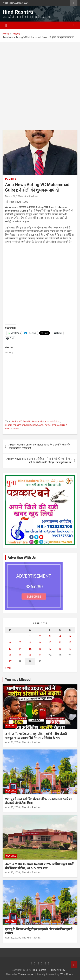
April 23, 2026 (12, 807)
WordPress (67, 974)
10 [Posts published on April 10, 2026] (50, 643)
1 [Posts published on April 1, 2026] (30, 636)
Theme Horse (26, 974)
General (11, 726)
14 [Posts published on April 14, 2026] (20, 649)
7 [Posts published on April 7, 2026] (20, 643)
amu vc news (12, 428)
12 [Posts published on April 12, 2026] (70, 643)
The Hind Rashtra (31, 742)
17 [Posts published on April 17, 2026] (50, 649)
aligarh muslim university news (22, 425)
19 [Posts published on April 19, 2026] (70, 649)
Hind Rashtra (18, 12)
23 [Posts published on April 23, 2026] (40, 655)
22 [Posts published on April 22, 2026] (30, 655)
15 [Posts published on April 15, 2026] (30, 649)
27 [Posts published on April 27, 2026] (10, 661)
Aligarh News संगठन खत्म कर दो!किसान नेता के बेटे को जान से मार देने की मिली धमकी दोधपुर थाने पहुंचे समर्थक (39, 461)
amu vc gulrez (59, 425)
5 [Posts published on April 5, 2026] (70, 636)
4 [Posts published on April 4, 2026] (60, 636)
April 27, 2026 (12, 742)
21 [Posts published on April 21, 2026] (20, 655)
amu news (45, 425)
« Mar (8, 668)
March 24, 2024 (13, 196)
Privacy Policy (57, 970)
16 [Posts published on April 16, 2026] (40, 649)
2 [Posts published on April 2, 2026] (40, 636)
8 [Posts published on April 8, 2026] (30, 643)
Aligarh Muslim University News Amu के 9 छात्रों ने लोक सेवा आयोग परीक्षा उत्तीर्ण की (40, 446)
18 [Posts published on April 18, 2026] (60, 649)
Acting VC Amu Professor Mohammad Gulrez (36, 422)
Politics (11, 179)
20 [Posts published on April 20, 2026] (10, 655)
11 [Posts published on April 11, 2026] (60, 643)
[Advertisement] (40, 88)
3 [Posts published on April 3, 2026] (50, 636)
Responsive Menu (74, 3)
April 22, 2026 (12, 873)
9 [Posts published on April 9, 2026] (40, 643)
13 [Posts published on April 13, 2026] (10, 649)
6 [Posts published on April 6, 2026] (10, 643)
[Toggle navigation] (6, 25)
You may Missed (18, 680)
